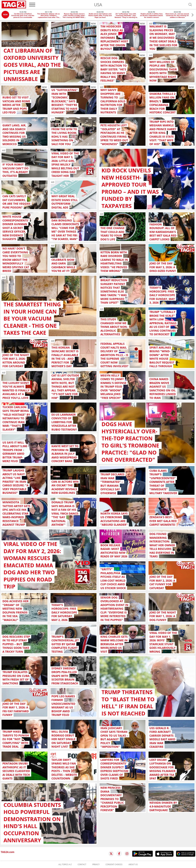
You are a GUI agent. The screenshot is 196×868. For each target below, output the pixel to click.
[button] (193, 15)
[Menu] (32, 5)
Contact (82, 864)
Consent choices (114, 864)
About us (133, 864)
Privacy (96, 864)
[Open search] (190, 5)
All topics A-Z (65, 864)
